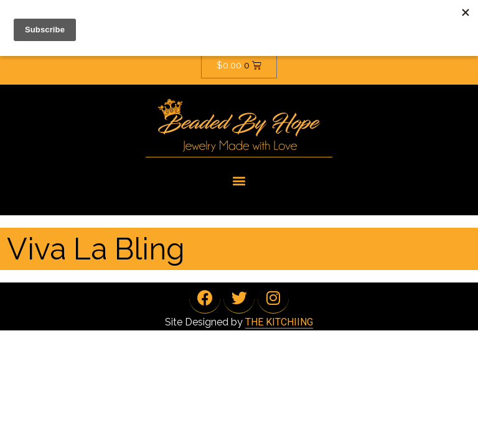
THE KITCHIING (279, 322)
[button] (239, 180)
